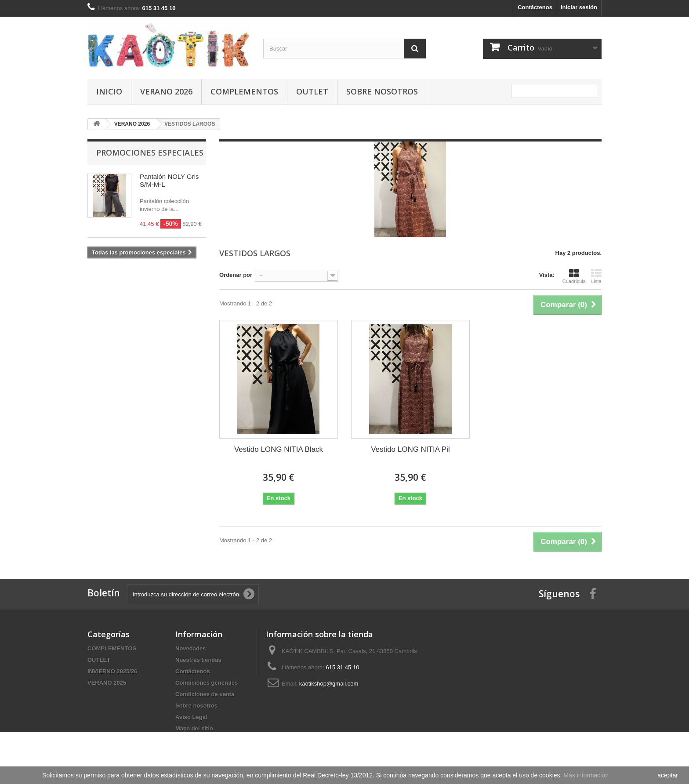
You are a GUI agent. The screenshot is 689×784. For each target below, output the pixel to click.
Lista (596, 276)
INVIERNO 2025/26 (112, 671)
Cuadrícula (574, 276)
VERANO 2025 (107, 683)
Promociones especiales (150, 152)
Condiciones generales (207, 683)
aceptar (668, 775)
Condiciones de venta (205, 694)
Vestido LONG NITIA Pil (410, 449)
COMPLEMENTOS (244, 91)
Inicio (109, 91)
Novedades (190, 648)
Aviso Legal (191, 717)
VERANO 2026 (166, 91)
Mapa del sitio (194, 728)
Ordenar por (236, 275)
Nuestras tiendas (198, 660)
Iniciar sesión (579, 7)
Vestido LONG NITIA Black (279, 449)
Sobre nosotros (382, 91)
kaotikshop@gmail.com (329, 684)
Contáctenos (535, 7)
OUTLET (312, 91)
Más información (586, 775)
